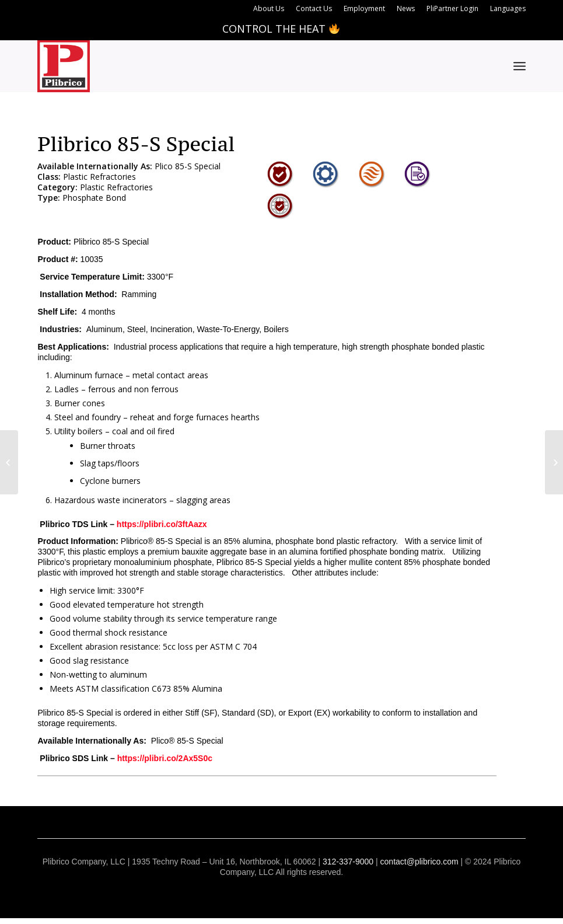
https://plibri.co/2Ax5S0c (165, 758)
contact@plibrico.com (419, 862)
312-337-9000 (348, 862)
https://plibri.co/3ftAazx (162, 524)
